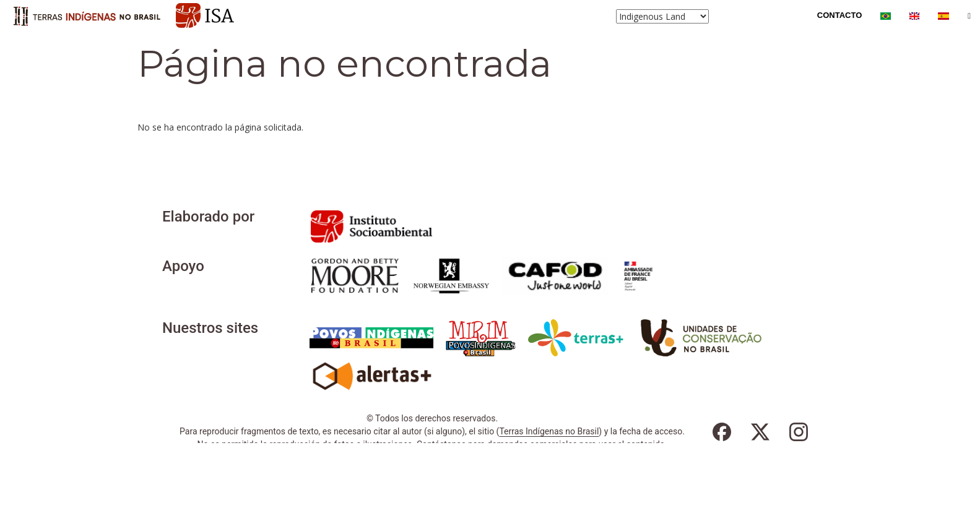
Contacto (839, 15)
